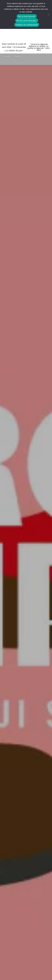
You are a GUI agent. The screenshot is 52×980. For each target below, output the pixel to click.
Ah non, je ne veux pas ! (27, 21)
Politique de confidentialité (27, 25)
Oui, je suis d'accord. (27, 16)
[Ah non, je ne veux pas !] (49, 14)
